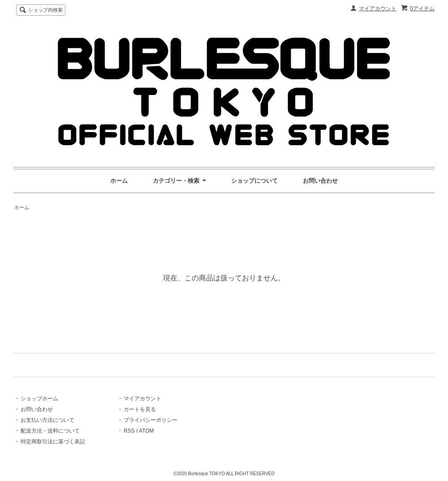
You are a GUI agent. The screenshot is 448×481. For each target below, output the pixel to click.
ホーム (119, 181)
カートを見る (140, 409)
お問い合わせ (320, 181)
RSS (129, 431)
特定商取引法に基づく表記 (53, 442)
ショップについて (254, 181)
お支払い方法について (47, 420)
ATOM (146, 431)
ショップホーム (39, 399)
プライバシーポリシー (151, 420)
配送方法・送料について (50, 431)
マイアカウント (378, 9)
